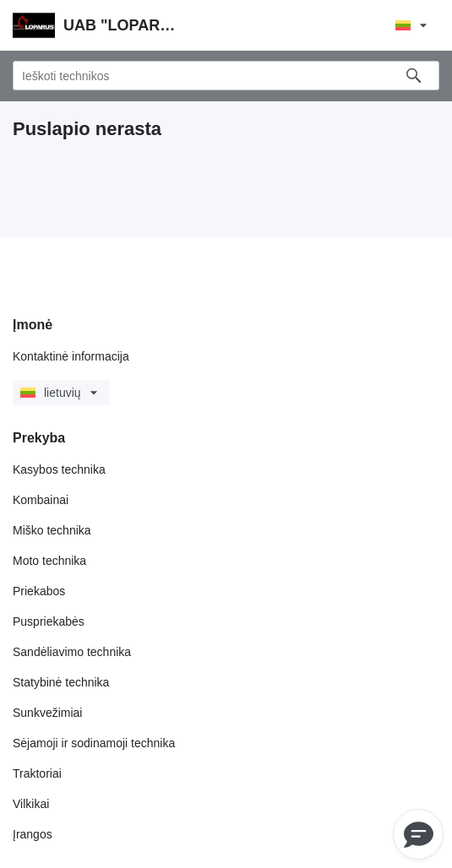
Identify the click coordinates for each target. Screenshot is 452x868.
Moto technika (49, 561)
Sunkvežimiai (47, 713)
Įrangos (33, 834)
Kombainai (41, 500)
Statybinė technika (61, 682)
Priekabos (39, 591)
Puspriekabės (49, 621)
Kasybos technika (59, 469)
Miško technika (52, 530)
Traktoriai (37, 773)
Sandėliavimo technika (72, 652)
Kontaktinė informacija (71, 356)
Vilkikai (31, 804)
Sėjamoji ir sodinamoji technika (94, 743)
